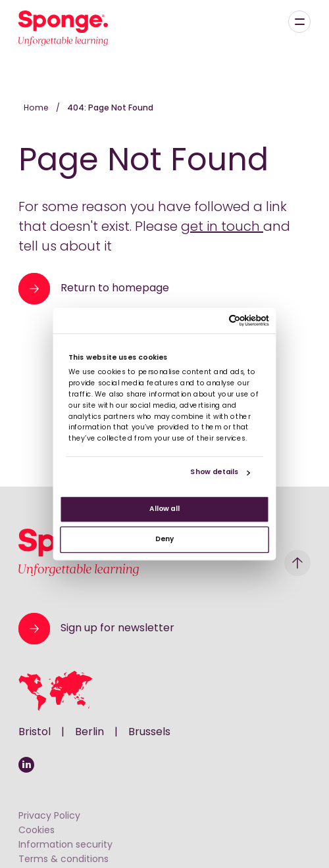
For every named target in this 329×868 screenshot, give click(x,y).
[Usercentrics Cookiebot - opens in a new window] (228, 320)
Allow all (164, 509)
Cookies (37, 831)
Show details (214, 472)
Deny (164, 540)
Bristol (35, 733)
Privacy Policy (49, 816)
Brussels (149, 733)
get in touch (222, 228)
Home (37, 108)
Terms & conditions (63, 860)
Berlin (89, 733)
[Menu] (299, 22)
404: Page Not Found (110, 108)
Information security (65, 845)
